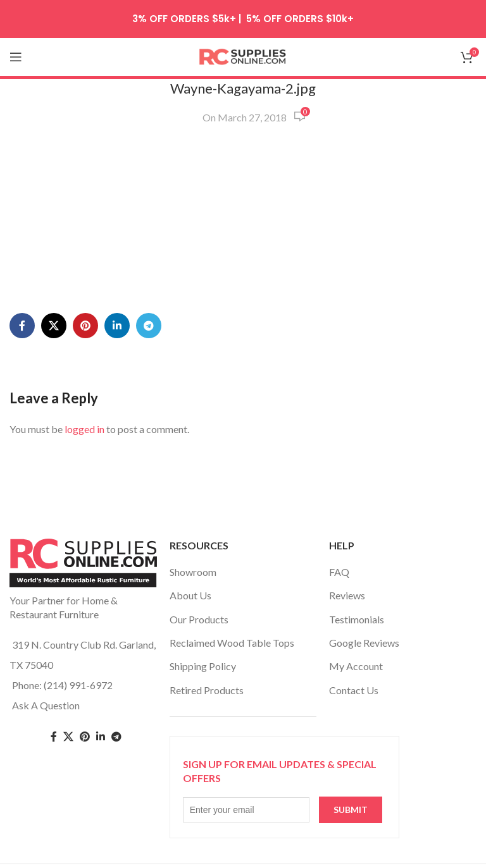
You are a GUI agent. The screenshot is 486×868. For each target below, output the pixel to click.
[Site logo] (243, 55)
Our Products (199, 619)
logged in (84, 429)
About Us (190, 595)
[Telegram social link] (149, 326)
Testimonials (357, 619)
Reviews (347, 595)
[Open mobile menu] (16, 57)
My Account (356, 666)
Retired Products (207, 690)
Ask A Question (46, 705)
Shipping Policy (203, 666)
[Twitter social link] (68, 737)
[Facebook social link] (22, 326)
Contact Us (354, 690)
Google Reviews (364, 643)
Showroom (193, 572)
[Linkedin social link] (117, 326)
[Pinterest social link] (85, 326)
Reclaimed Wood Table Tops (232, 643)
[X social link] (54, 326)
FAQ (339, 572)
